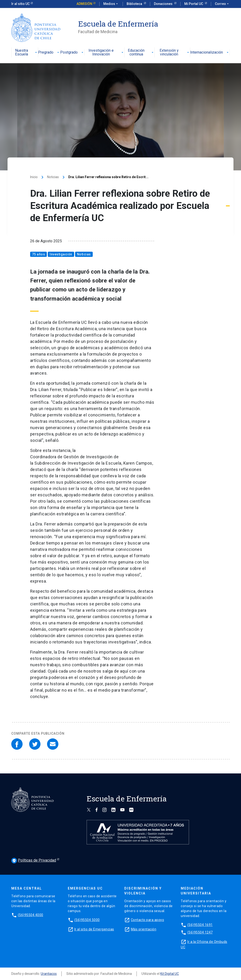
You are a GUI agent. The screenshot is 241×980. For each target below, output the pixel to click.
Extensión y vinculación (175, 53)
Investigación (61, 254)
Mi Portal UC (194, 4)
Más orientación (144, 929)
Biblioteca (135, 4)
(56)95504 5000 (87, 920)
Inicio (34, 177)
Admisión (84, 4)
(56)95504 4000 (31, 915)
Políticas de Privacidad (34, 861)
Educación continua (141, 53)
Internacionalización (210, 53)
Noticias (53, 177)
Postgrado (72, 53)
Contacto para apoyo (148, 920)
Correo (222, 4)
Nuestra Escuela (27, 53)
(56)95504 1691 (200, 925)
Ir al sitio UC (20, 4)
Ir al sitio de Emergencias (94, 929)
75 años (39, 254)
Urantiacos (49, 974)
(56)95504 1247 (200, 932)
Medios (111, 4)
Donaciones (164, 4)
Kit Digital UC (170, 974)
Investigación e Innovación (106, 53)
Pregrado (49, 53)
